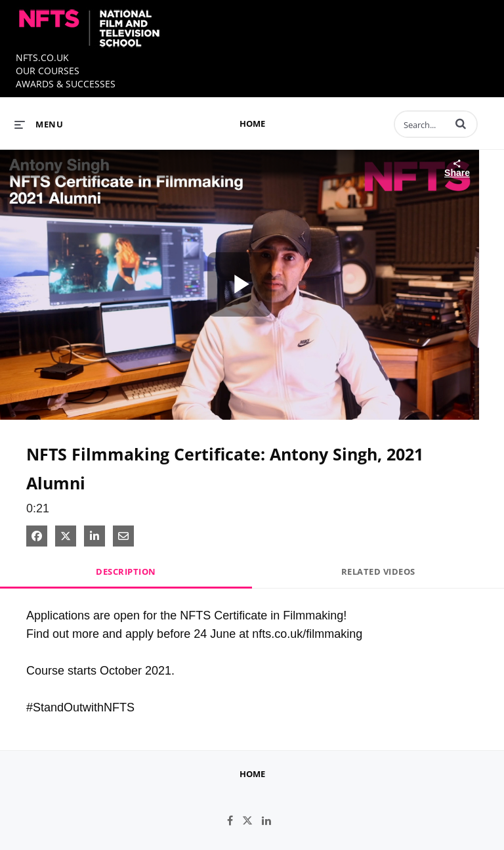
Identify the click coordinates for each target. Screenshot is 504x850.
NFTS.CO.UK (42, 57)
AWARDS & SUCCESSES (66, 84)
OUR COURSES (48, 71)
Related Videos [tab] (378, 571)
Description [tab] (126, 571)
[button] (461, 123)
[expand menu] (39, 124)
